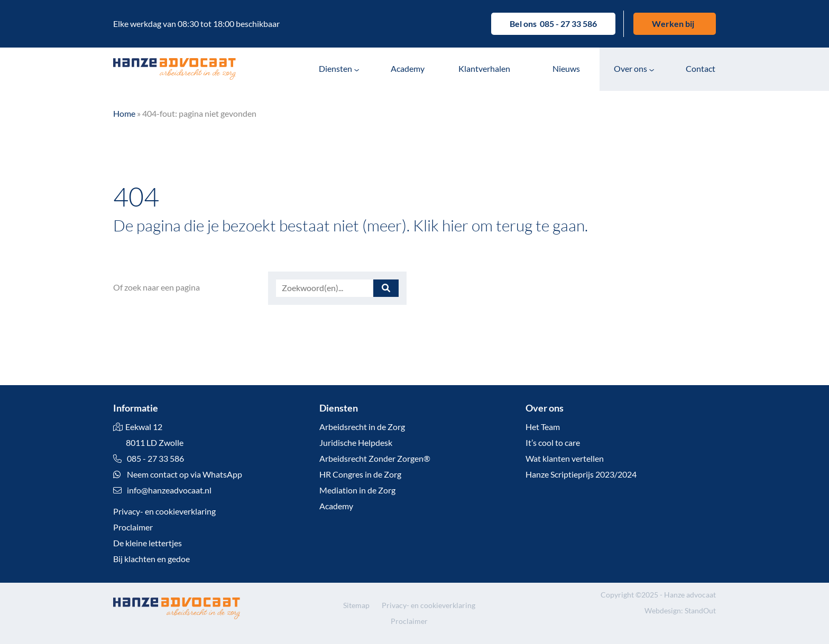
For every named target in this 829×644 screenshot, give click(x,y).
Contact (701, 68)
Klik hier (441, 225)
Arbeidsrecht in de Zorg (362, 427)
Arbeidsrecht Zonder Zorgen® (375, 458)
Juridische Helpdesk (356, 442)
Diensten (335, 68)
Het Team (543, 427)
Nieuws (566, 68)
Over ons (630, 68)
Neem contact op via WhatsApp (178, 474)
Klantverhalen (484, 68)
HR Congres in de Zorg (360, 474)
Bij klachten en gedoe (151, 559)
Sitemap (356, 605)
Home (124, 113)
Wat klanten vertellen (565, 458)
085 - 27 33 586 (568, 24)
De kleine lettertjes (148, 543)
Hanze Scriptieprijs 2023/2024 (581, 474)
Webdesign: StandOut (680, 610)
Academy (408, 68)
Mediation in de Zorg (357, 490)
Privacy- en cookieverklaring (164, 511)
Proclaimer (133, 527)
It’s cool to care (553, 442)
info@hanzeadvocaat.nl (169, 490)
